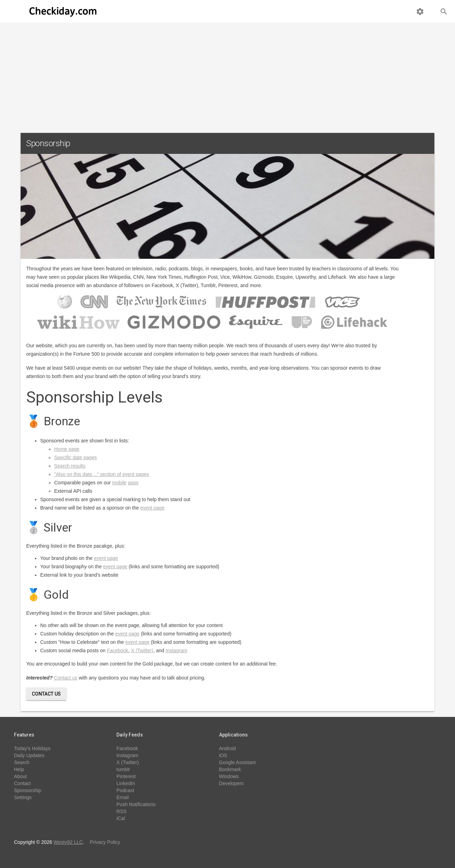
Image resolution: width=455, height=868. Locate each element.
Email (122, 797)
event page (152, 508)
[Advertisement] (228, 75)
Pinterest (126, 776)
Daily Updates (29, 755)
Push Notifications (136, 804)
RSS (121, 811)
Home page (67, 449)
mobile (119, 483)
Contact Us (46, 694)
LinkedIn (126, 783)
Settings (23, 797)
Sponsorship (28, 790)
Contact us (66, 678)
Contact (22, 783)
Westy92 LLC (68, 842)
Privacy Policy (105, 842)
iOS (223, 755)
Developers (232, 783)
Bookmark (230, 769)
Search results (70, 466)
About (20, 776)
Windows (229, 776)
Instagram (176, 650)
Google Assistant (237, 762)
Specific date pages (75, 457)
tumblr (123, 769)
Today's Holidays (32, 748)
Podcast (125, 790)
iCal (121, 818)
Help (19, 769)
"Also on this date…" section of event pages (102, 474)
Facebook (118, 650)
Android (228, 748)
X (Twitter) (142, 650)
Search (22, 762)
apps (133, 483)
